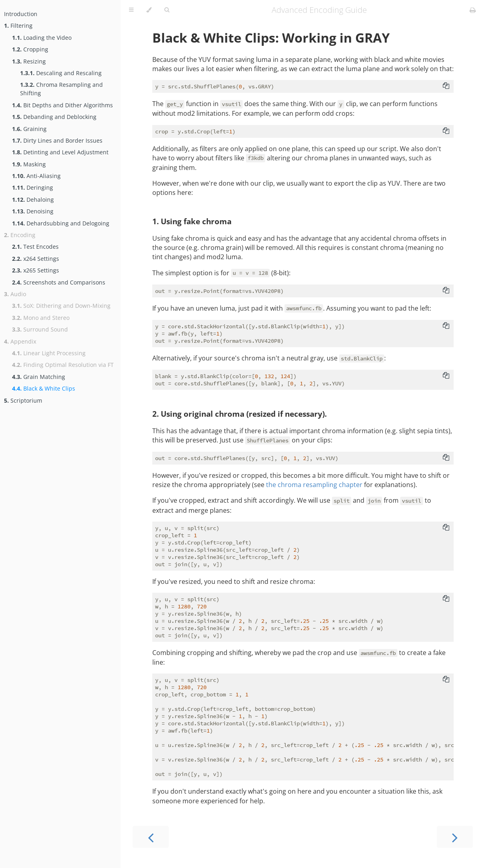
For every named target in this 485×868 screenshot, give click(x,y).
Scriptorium (23, 400)
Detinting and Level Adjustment (60, 152)
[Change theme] (149, 10)
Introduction (21, 14)
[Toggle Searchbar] (167, 10)
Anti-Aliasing (36, 176)
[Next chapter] (455, 837)
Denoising (33, 211)
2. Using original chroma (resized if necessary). (239, 414)
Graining (29, 129)
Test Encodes (35, 247)
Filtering (18, 26)
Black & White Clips (44, 388)
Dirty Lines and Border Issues (57, 140)
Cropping (30, 49)
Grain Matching (39, 377)
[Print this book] (473, 10)
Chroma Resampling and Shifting (61, 89)
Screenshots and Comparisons (59, 282)
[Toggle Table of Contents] (131, 10)
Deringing (33, 187)
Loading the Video (42, 38)
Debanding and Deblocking (54, 117)
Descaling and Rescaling (61, 73)
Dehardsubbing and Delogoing (61, 223)
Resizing (29, 61)
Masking (29, 164)
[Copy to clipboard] (446, 86)
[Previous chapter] (151, 837)
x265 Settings (36, 270)
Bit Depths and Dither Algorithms (62, 105)
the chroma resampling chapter (314, 485)
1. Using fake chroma (192, 221)
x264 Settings (36, 259)
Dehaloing (33, 200)
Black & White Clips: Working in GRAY (271, 38)
